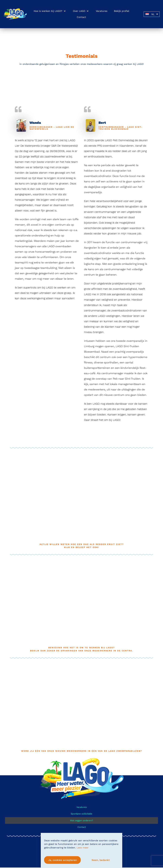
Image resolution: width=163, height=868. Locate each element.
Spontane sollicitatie (81, 814)
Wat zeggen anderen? (81, 821)
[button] (50, 11)
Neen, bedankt (101, 860)
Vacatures (82, 807)
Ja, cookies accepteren (62, 860)
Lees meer (83, 848)
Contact (82, 827)
